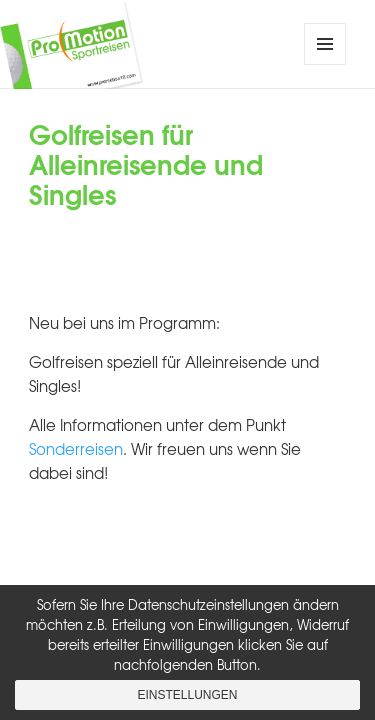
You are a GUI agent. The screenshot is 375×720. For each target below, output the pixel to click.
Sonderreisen (76, 449)
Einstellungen (187, 695)
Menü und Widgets (325, 64)
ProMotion (157, 44)
